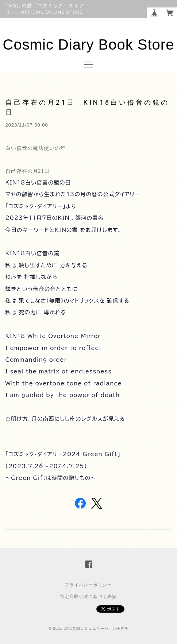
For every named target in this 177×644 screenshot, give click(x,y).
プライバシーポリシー (88, 585)
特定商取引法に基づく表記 (88, 597)
